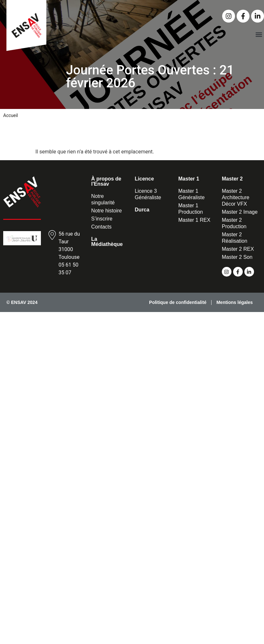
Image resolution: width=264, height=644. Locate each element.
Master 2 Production (234, 223)
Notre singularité (103, 199)
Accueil (11, 115)
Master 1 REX (194, 220)
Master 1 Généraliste (192, 194)
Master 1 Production (191, 209)
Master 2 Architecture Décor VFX (236, 197)
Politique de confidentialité (178, 302)
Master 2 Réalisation (235, 238)
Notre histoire (106, 211)
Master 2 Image (240, 212)
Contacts (101, 227)
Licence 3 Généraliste (148, 194)
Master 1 (189, 179)
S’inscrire (102, 219)
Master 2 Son (237, 257)
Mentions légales (235, 302)
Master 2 (232, 179)
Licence (145, 179)
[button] (259, 34)
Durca (142, 210)
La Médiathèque (107, 242)
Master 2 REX (238, 249)
